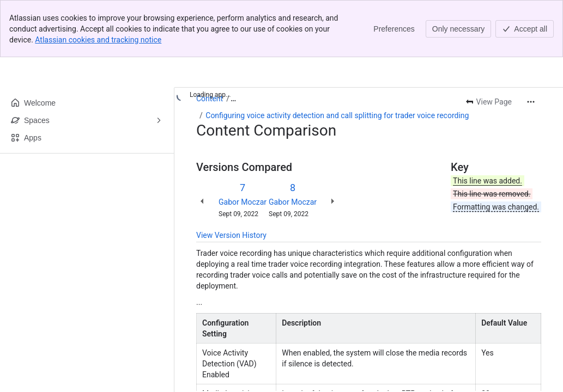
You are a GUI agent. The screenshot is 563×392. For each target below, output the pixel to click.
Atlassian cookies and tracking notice (98, 40)
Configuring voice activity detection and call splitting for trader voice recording (337, 115)
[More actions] (531, 102)
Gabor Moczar (243, 202)
